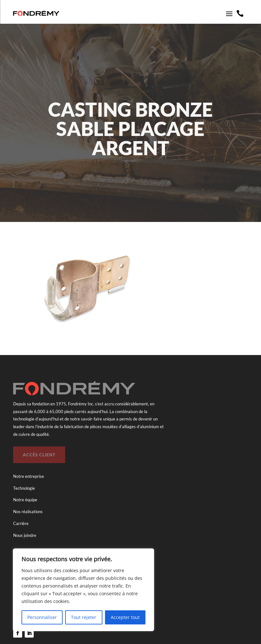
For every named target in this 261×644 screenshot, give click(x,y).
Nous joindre (25, 535)
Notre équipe (25, 500)
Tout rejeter (84, 617)
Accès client (39, 455)
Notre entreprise (29, 476)
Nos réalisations (28, 512)
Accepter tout (125, 617)
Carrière (21, 523)
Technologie (24, 488)
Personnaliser (42, 617)
